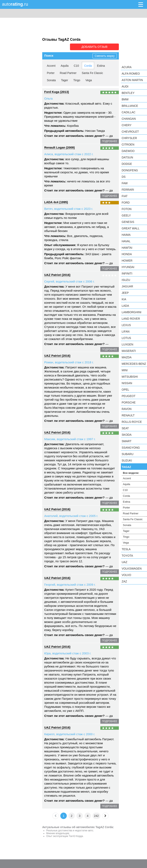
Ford (126, 203)
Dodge (127, 164)
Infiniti (127, 273)
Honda (127, 254)
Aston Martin (132, 80)
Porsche (129, 402)
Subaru (127, 454)
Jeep (125, 293)
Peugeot (128, 396)
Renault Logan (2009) (60, 147)
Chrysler (129, 138)
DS (124, 177)
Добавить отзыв (96, 47)
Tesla (126, 549)
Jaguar (127, 286)
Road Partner (68, 73)
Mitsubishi (130, 377)
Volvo (126, 575)
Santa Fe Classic (92, 73)
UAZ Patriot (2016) (57, 275)
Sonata (51, 80)
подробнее (109, 141)
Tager (64, 80)
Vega (89, 80)
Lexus (126, 325)
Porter (51, 73)
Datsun (127, 157)
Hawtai (127, 248)
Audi (125, 86)
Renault (128, 415)
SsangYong (131, 448)
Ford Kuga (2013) (57, 92)
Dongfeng (130, 170)
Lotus (126, 338)
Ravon (127, 409)
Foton (127, 209)
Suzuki (127, 461)
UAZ (124, 562)
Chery (127, 125)
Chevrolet (130, 132)
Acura (127, 67)
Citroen (128, 144)
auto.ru (15, 4)
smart (127, 441)
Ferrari (128, 190)
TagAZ (126, 467)
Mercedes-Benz (134, 364)
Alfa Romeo (131, 74)
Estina (101, 65)
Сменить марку (105, 56)
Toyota (127, 556)
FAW (125, 183)
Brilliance (130, 106)
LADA (125, 306)
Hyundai (128, 267)
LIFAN (126, 332)
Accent (51, 65)
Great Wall (131, 228)
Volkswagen (132, 569)
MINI (125, 370)
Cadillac (128, 112)
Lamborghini (132, 312)
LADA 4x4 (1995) (56, 202)
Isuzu (126, 280)
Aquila (65, 65)
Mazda (127, 357)
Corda (88, 65)
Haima (126, 235)
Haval (126, 241)
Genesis (128, 222)
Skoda (127, 435)
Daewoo (128, 151)
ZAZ (124, 581)
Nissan (127, 383)
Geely (126, 215)
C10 (76, 65)
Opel (125, 390)
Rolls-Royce (132, 422)
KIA (124, 299)
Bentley (128, 93)
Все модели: (131, 473)
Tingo (77, 80)
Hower (127, 261)
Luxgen (127, 344)
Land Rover (131, 319)
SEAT (125, 428)
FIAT (125, 196)
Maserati (129, 351)
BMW (125, 99)
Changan (129, 119)
